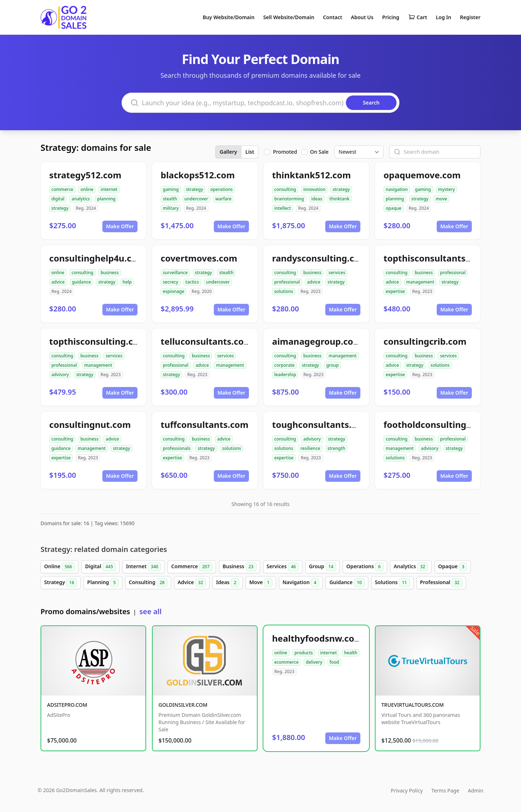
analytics (81, 199)
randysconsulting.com (320, 258)
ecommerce (286, 662)
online (87, 189)
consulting (285, 189)
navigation (397, 189)
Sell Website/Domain (289, 17)
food (334, 662)
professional (287, 282)
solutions (284, 291)
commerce (62, 189)
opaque (394, 208)
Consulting (148, 583)
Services (283, 567)
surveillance (175, 273)
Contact (333, 17)
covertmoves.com (199, 258)
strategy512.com (85, 175)
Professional (441, 583)
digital (58, 199)
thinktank (340, 199)
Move (261, 583)
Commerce (192, 567)
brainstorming (289, 199)
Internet (143, 567)
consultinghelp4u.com (97, 258)
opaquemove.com (422, 175)
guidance (82, 282)
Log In (443, 17)
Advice (192, 583)
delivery (314, 662)
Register (470, 17)
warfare (223, 199)
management (420, 282)
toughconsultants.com (321, 424)
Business (239, 567)
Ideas (228, 583)
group (333, 365)
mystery (446, 189)
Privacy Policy (407, 790)
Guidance (347, 583)
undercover (196, 199)
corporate (284, 365)
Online (60, 567)
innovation (314, 189)
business (110, 273)
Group (323, 567)
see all (150, 611)
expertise (395, 291)
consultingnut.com (90, 424)
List (250, 152)
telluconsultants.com (206, 341)
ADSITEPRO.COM (67, 705)
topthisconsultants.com (435, 258)
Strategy (61, 583)
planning (106, 199)
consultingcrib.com (425, 341)
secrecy (171, 282)
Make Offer (120, 226)
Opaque (453, 567)
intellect (283, 208)
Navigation (301, 583)
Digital (100, 567)
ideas (317, 199)
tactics (192, 282)
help (127, 282)
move (441, 199)
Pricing (391, 17)
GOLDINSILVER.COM (183, 705)
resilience (310, 448)
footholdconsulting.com (435, 424)
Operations (365, 567)
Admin (476, 790)
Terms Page (445, 790)
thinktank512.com (312, 175)
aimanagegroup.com (317, 341)
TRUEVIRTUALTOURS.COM (413, 705)
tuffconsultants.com (205, 424)
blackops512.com (198, 175)
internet (109, 189)
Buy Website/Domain (228, 17)
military (171, 208)
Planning (103, 583)
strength (336, 448)
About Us (362, 17)
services (337, 273)
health (351, 653)
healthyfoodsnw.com (317, 638)
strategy (60, 208)
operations (221, 189)
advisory (60, 375)
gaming (171, 189)
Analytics (411, 567)
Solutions (392, 583)
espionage (173, 291)
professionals (177, 448)
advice (58, 282)
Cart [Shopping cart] (418, 17)
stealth (170, 199)
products (304, 653)
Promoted (285, 152)
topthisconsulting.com (98, 341)
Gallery (228, 152)
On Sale (319, 152)
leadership (285, 375)
